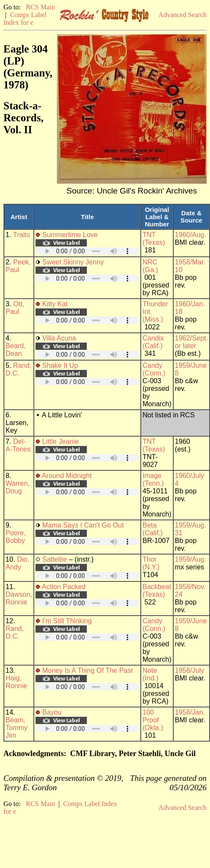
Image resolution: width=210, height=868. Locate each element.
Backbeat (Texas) (157, 591)
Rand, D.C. (19, 369)
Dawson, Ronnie (19, 598)
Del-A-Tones (18, 445)
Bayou (52, 712)
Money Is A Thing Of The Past (88, 670)
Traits (22, 235)
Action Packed (64, 587)
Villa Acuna (59, 338)
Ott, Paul (15, 308)
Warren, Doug (18, 487)
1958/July (190, 670)
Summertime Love (70, 235)
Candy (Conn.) (154, 369)
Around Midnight (67, 476)
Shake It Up (60, 365)
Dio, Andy (17, 563)
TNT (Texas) (154, 239)
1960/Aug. (191, 235)
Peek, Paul (18, 266)
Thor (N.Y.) (151, 563)
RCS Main (40, 7)
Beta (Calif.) (152, 529)
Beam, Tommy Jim (17, 728)
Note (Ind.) (150, 674)
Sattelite (55, 559)
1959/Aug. (191, 559)
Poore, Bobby (16, 537)
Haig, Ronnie (16, 682)
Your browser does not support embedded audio (87, 251)
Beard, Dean (16, 350)
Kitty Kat (55, 304)
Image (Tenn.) (153, 479)
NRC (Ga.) (150, 266)
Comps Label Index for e (25, 19)
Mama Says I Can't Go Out (83, 525)
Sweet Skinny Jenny (73, 262)
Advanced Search (183, 15)
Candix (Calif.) (153, 342)
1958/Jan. (190, 712)
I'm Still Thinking (67, 621)
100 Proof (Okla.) (153, 720)
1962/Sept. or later (191, 342)
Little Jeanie (61, 441)
